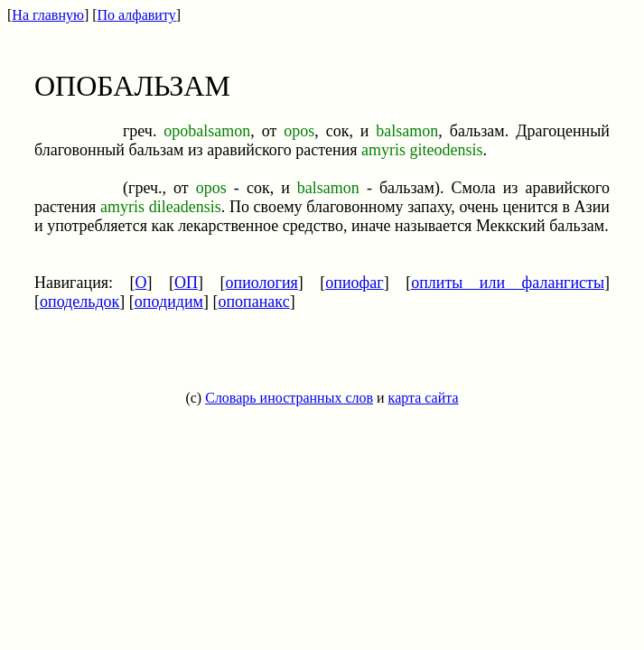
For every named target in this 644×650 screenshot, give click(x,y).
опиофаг (354, 283)
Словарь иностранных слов (289, 398)
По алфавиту (137, 15)
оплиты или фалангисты (508, 283)
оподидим (169, 302)
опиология (262, 283)
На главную (48, 15)
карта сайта (424, 398)
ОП (186, 283)
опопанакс (253, 302)
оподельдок (79, 302)
